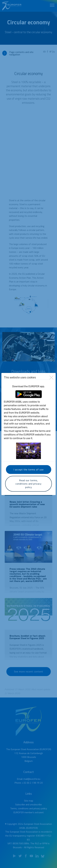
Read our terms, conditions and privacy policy (28, 484)
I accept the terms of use (29, 470)
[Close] (51, 377)
